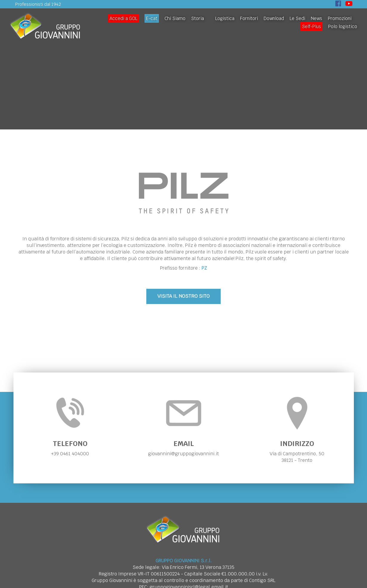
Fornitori (249, 18)
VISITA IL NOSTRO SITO (183, 296)
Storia (198, 18)
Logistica (225, 18)
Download (274, 18)
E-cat (152, 18)
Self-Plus (311, 26)
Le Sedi (297, 18)
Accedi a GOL (123, 18)
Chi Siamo (175, 18)
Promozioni (340, 18)
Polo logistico (343, 26)
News (317, 18)
